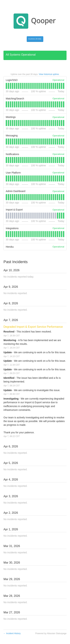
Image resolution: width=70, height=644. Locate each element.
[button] (35, 39)
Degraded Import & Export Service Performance (33, 327)
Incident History (12, 633)
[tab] (6, 86)
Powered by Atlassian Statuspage (51, 633)
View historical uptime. (49, 74)
